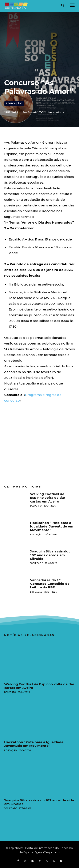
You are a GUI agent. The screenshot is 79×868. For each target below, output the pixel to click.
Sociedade (37, 563)
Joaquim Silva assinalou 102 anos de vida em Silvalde (50, 555)
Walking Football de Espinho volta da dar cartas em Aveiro (48, 498)
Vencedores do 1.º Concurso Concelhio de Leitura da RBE (50, 584)
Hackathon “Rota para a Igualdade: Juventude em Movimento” (52, 526)
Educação (14, 104)
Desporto (36, 506)
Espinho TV (35, 112)
